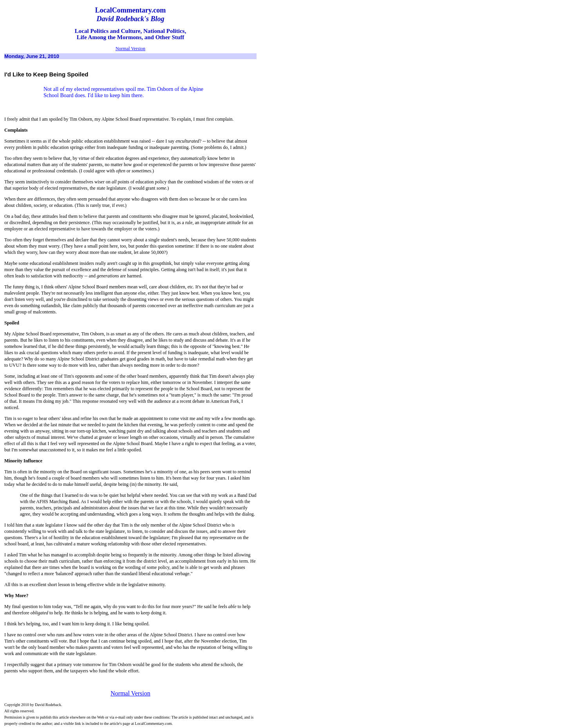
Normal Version (130, 49)
